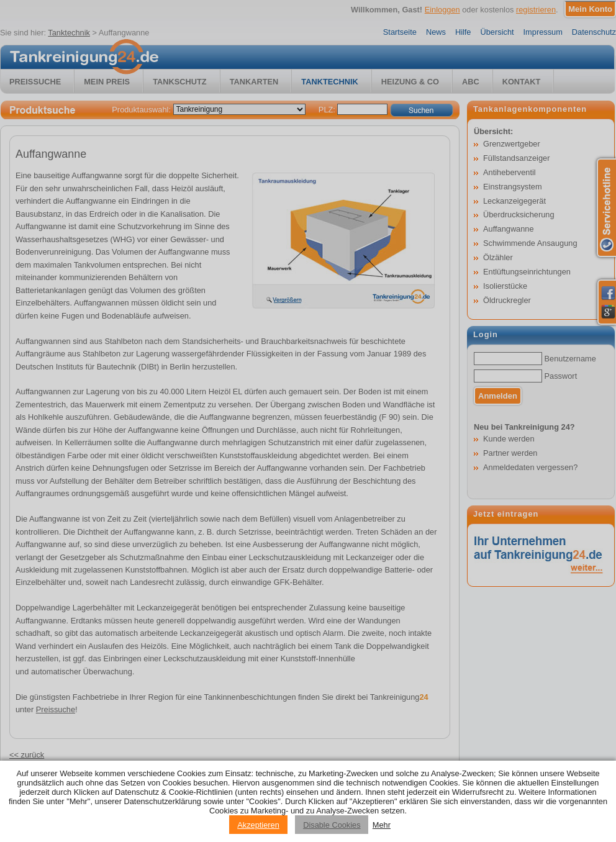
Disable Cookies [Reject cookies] (332, 825)
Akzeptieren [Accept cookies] (258, 825)
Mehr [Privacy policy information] (382, 825)
